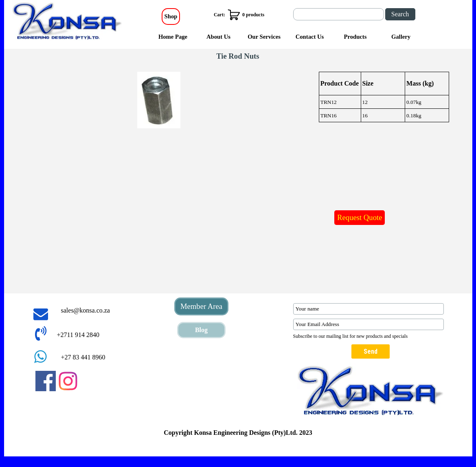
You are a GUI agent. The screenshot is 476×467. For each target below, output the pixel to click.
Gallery (401, 37)
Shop (171, 16)
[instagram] (68, 381)
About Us (218, 37)
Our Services (264, 37)
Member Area (201, 306)
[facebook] (46, 381)
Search (400, 14)
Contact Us (310, 37)
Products (355, 37)
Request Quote (360, 217)
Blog (201, 330)
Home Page (173, 37)
